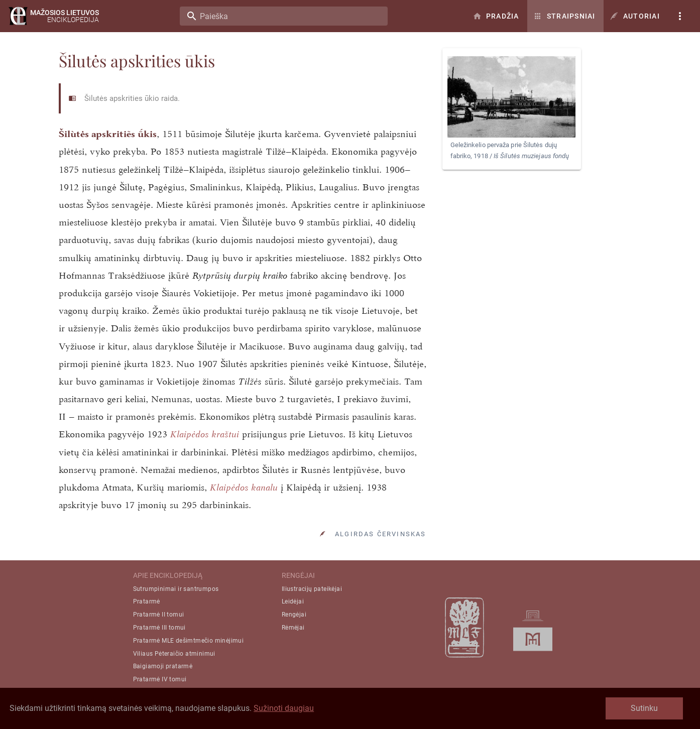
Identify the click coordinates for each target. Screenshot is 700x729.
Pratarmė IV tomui (160, 679)
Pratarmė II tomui (159, 615)
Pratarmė (147, 601)
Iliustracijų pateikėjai (312, 589)
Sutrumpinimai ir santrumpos (176, 589)
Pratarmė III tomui (159, 628)
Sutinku (644, 708)
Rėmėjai (293, 628)
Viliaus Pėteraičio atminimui (174, 654)
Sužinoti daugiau (284, 708)
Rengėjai (294, 615)
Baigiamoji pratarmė (163, 666)
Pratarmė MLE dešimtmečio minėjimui (189, 641)
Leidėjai (293, 601)
